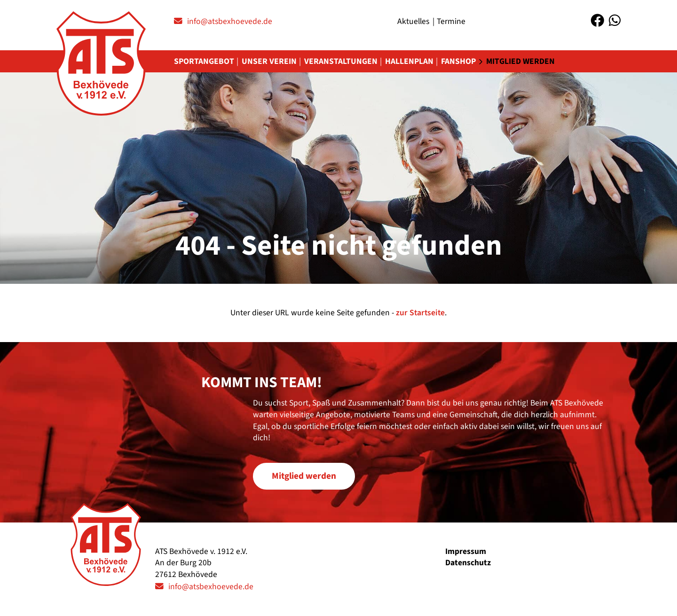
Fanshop (458, 61)
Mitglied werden (520, 61)
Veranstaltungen (341, 61)
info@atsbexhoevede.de (230, 21)
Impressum (466, 551)
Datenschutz (468, 563)
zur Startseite (420, 313)
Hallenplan (409, 61)
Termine (451, 21)
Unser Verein (269, 61)
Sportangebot (204, 61)
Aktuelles (413, 21)
